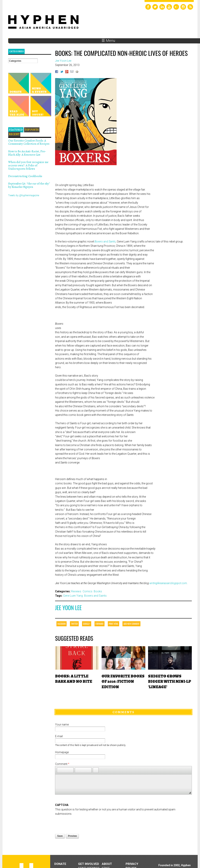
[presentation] (85, 823)
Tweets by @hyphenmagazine (24, 195)
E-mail (59, 736)
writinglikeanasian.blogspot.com (168, 583)
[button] (60, 770)
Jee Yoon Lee (68, 608)
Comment (62, 764)
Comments (123, 712)
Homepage (62, 752)
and (105, 242)
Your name (62, 725)
